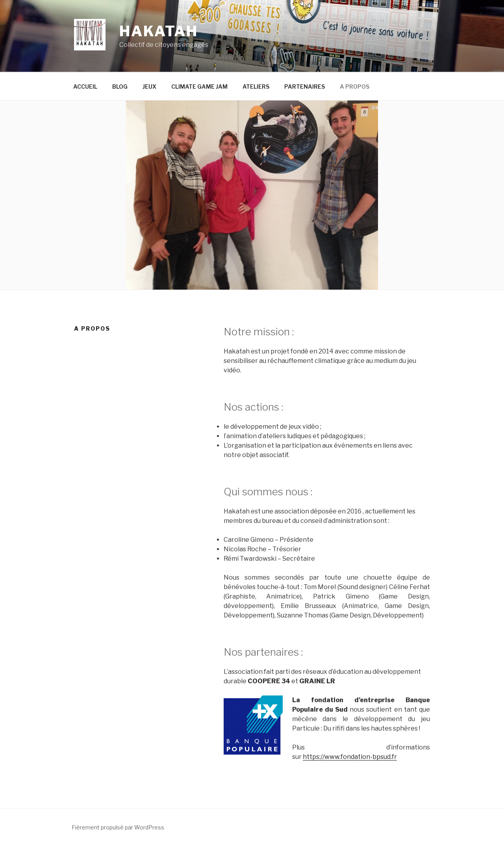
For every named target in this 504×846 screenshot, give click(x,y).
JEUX (149, 86)
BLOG (120, 86)
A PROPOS (355, 86)
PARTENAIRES (305, 86)
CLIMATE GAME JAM (199, 86)
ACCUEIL (85, 86)
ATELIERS (256, 86)
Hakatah (159, 31)
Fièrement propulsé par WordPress (118, 827)
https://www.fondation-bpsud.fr (350, 757)
